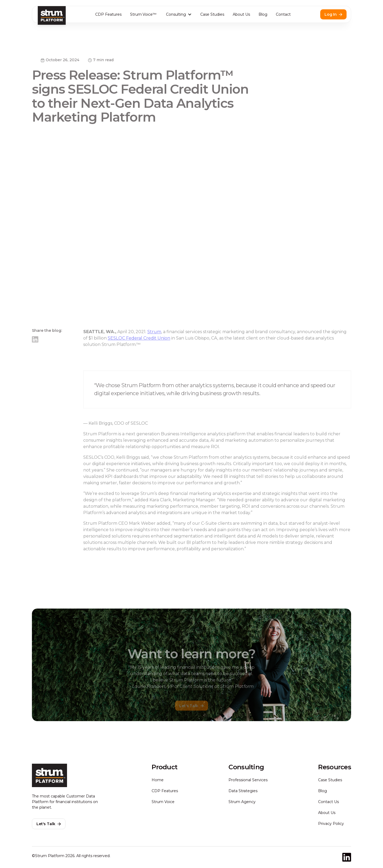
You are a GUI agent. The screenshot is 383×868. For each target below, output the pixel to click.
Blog (263, 14)
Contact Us (328, 802)
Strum (154, 345)
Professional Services (248, 780)
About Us (241, 14)
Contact (283, 14)
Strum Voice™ (143, 14)
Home (158, 780)
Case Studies (212, 14)
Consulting (176, 14)
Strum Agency (242, 802)
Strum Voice (163, 802)
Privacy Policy (331, 824)
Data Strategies (243, 791)
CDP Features (108, 14)
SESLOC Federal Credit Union (139, 351)
